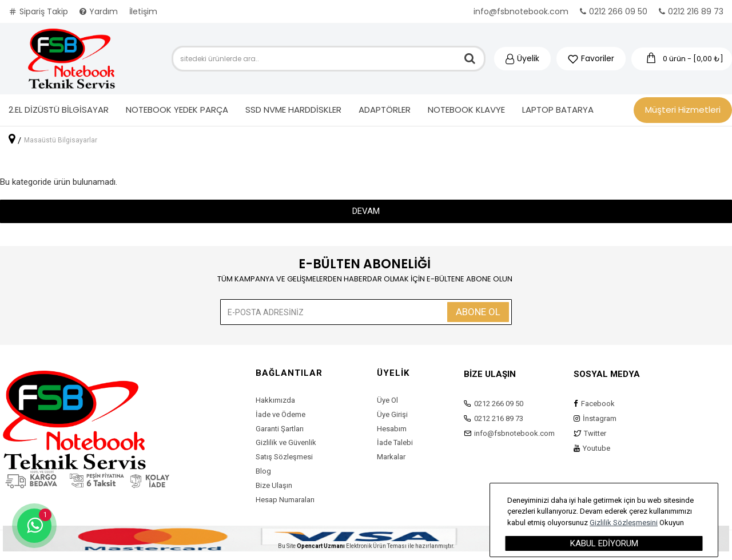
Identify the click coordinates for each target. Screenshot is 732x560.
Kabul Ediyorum (604, 543)
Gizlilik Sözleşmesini (624, 523)
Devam (366, 211)
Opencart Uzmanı (321, 546)
